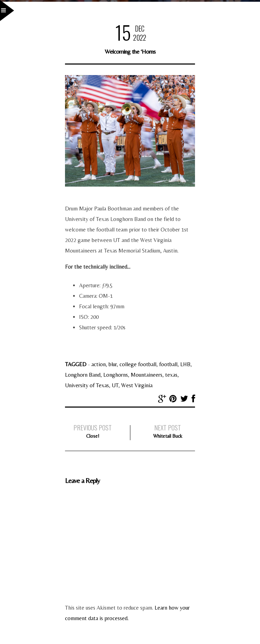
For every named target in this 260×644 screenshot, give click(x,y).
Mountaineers (147, 375)
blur (113, 364)
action (99, 364)
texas (171, 375)
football (168, 364)
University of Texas (87, 385)
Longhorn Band (83, 375)
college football (138, 364)
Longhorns (116, 375)
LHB (185, 364)
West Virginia (137, 385)
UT (115, 385)
